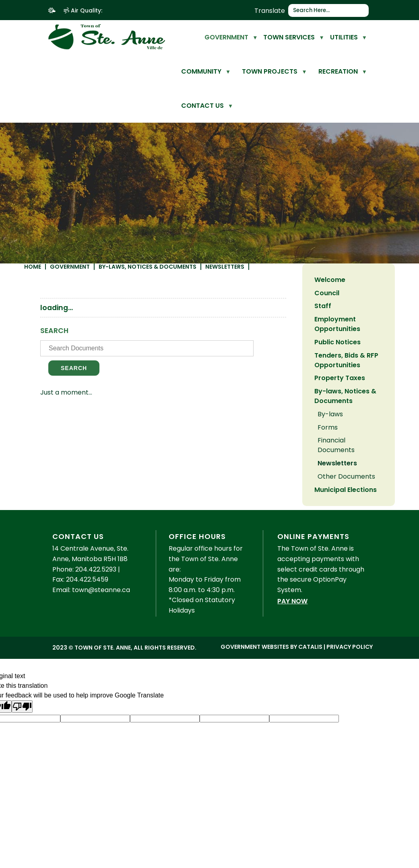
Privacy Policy (350, 687)
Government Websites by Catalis (271, 687)
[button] (363, 10)
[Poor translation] (22, 747)
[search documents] (240, 361)
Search (174, 381)
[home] (191, 37)
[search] (325, 10)
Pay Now (292, 641)
